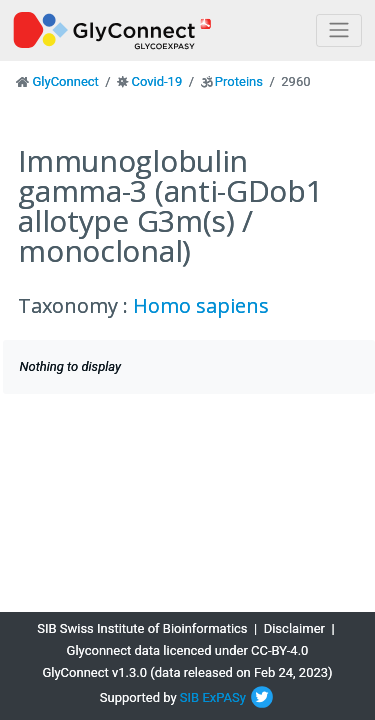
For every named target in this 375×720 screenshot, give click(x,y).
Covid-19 (156, 81)
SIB (189, 697)
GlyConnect (65, 81)
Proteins (239, 81)
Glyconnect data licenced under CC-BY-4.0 (188, 650)
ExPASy (224, 697)
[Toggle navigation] (339, 30)
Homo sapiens (201, 305)
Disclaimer (294, 628)
